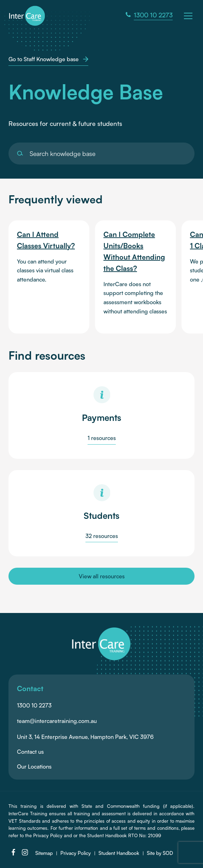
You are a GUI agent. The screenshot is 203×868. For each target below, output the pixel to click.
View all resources (102, 576)
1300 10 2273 (34, 705)
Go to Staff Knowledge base (48, 59)
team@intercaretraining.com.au (57, 721)
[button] (189, 15)
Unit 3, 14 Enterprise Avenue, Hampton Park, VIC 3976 (85, 737)
